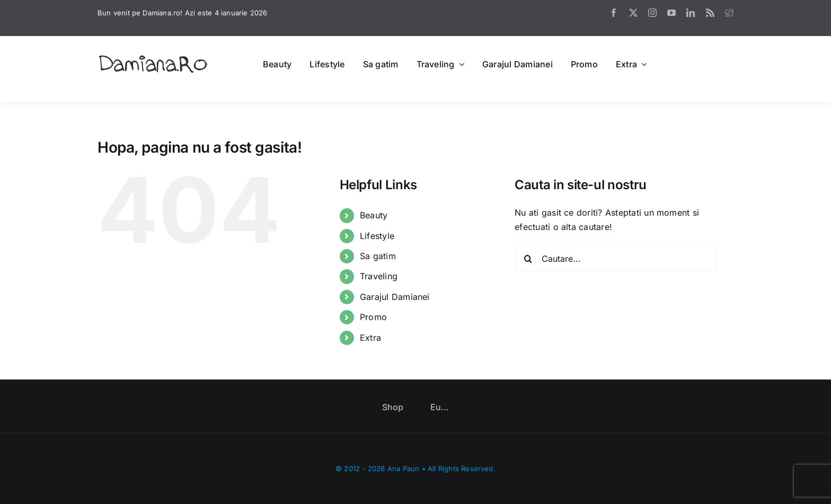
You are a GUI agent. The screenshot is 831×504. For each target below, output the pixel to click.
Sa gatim (378, 256)
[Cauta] (528, 259)
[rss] (710, 13)
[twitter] (633, 13)
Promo (373, 317)
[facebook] (614, 13)
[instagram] (652, 13)
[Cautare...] (615, 259)
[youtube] (671, 13)
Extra (370, 338)
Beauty (374, 215)
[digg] (729, 13)
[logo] (153, 56)
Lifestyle (377, 236)
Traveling (379, 276)
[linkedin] (691, 13)
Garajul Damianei (395, 297)
